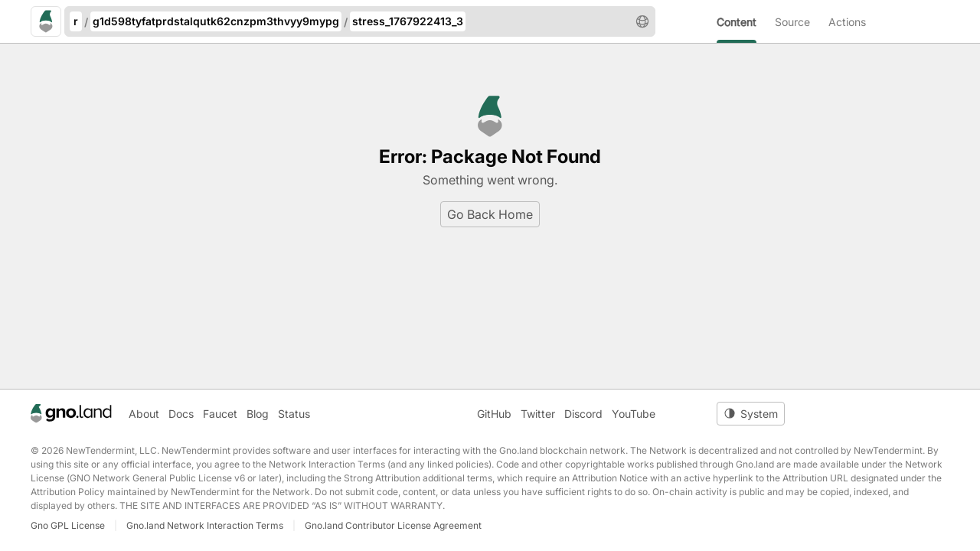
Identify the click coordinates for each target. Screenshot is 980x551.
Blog (258, 414)
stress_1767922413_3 (408, 21)
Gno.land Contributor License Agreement (393, 525)
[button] (642, 21)
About (144, 414)
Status (294, 414)
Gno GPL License (68, 525)
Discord (583, 414)
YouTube (634, 414)
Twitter (538, 414)
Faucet (220, 414)
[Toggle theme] (751, 414)
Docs (181, 414)
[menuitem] (746, 21)
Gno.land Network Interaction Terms (205, 525)
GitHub (494, 414)
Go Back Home (490, 214)
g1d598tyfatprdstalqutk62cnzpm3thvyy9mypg (216, 21)
